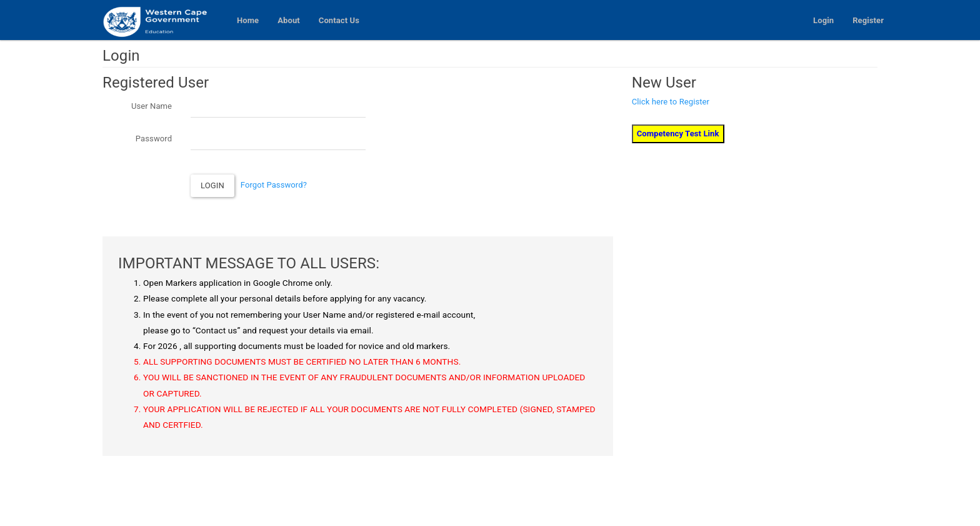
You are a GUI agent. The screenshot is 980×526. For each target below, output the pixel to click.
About (289, 20)
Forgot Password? (274, 185)
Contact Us (339, 20)
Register (868, 20)
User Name (152, 106)
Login (823, 20)
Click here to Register (671, 102)
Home (248, 20)
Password (154, 139)
